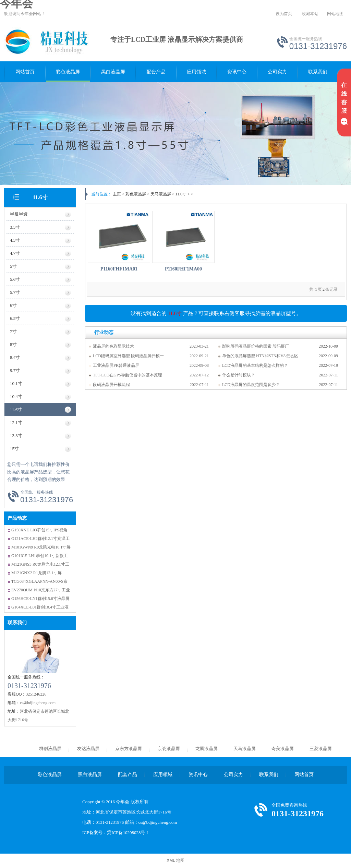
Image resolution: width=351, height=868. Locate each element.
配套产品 (156, 72)
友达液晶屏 (88, 749)
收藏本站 (310, 14)
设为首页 (284, 14)
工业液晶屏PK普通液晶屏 (116, 365)
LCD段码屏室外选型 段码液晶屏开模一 (128, 356)
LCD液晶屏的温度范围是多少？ (251, 385)
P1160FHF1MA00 (183, 269)
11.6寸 (40, 197)
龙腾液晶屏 (207, 749)
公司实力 (277, 72)
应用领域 (196, 72)
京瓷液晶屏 (169, 749)
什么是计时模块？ (239, 375)
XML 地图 (175, 860)
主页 (117, 194)
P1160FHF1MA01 (119, 269)
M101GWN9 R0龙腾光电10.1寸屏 (41, 547)
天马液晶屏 (161, 194)
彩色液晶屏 (68, 72)
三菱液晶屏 (321, 749)
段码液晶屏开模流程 (111, 385)
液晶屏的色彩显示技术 (113, 346)
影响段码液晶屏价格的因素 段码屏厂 (256, 346)
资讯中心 (237, 72)
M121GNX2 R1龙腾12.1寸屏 (37, 573)
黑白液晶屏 (113, 72)
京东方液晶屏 (129, 749)
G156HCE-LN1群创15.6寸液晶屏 (40, 599)
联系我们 (318, 72)
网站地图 (335, 14)
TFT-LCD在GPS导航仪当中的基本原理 (128, 375)
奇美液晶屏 (283, 749)
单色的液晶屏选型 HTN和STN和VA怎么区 (260, 356)
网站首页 (25, 72)
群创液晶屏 (50, 749)
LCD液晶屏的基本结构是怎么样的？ (255, 365)
